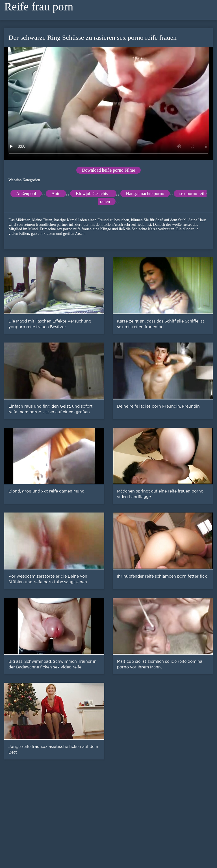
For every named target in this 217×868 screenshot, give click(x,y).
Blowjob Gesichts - (93, 194)
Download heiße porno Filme (108, 170)
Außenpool (26, 194)
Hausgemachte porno (145, 194)
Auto (56, 194)
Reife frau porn (39, 7)
